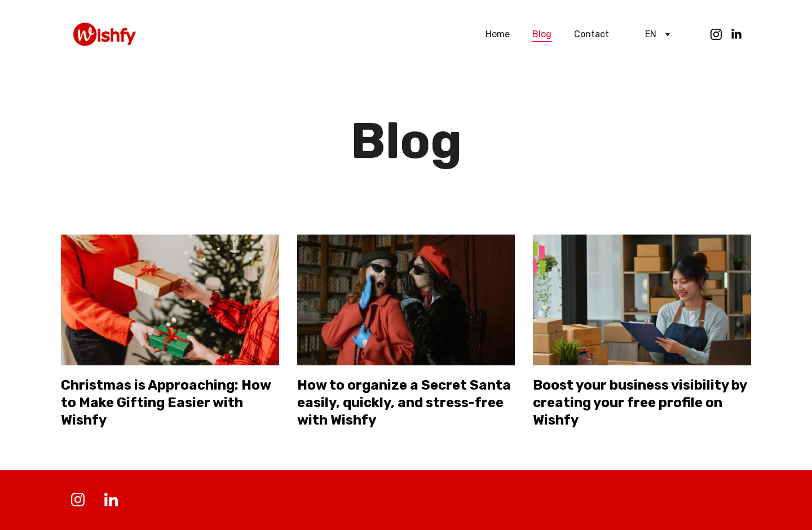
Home (498, 34)
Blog (542, 34)
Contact (592, 34)
